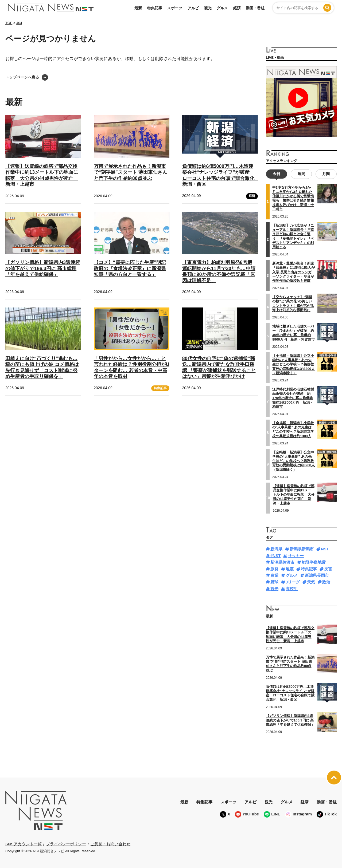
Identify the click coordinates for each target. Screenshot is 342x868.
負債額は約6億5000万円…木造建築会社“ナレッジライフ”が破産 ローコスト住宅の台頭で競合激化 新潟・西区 (290, 693)
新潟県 (276, 549)
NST (325, 549)
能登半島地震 (314, 562)
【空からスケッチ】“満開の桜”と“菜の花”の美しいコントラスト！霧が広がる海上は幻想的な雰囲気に (293, 303)
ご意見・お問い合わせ (110, 844)
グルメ (222, 8)
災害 (328, 569)
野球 (274, 582)
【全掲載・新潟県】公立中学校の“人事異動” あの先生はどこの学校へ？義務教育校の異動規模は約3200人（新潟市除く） (294, 461)
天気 (311, 582)
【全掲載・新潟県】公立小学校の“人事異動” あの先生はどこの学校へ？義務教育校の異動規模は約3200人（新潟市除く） (294, 364)
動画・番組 (255, 8)
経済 (237, 8)
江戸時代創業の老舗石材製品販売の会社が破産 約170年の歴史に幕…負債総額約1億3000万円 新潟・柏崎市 (293, 398)
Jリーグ (293, 582)
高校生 (292, 589)
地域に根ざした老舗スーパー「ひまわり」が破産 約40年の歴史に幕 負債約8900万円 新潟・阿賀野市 (294, 333)
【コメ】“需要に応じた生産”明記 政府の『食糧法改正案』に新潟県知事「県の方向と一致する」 (130, 268)
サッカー (296, 556)
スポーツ (175, 8)
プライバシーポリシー (66, 844)
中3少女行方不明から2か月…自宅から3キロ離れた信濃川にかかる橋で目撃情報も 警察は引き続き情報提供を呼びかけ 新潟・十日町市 (293, 198)
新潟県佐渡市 (282, 562)
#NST (275, 556)
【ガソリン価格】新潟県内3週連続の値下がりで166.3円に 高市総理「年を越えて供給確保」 (43, 268)
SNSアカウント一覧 (24, 844)
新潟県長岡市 (317, 575)
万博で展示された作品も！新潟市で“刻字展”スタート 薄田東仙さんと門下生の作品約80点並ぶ (131, 172)
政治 (326, 582)
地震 (290, 569)
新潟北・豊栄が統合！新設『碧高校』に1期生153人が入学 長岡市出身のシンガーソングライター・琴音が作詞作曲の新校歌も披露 (294, 272)
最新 (138, 8)
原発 (274, 569)
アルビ (193, 8)
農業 (274, 575)
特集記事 (155, 8)
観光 (208, 8)
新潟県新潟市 (302, 549)
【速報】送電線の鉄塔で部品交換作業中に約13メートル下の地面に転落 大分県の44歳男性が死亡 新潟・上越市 (294, 495)
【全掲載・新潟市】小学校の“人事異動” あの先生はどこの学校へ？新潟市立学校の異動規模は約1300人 (293, 429)
